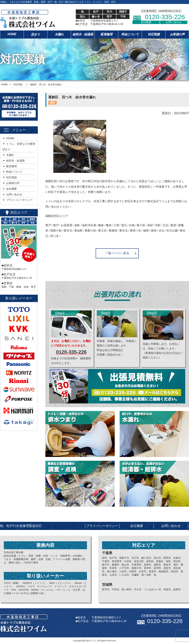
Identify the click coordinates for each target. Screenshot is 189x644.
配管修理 (106, 34)
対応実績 (154, 34)
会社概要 (146, 22)
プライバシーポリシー (19, 200)
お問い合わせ (174, 22)
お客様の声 (177, 34)
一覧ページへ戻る (117, 253)
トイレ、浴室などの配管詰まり (19, 146)
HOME (12, 34)
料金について (130, 34)
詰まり (36, 34)
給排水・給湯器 (83, 34)
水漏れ (59, 34)
